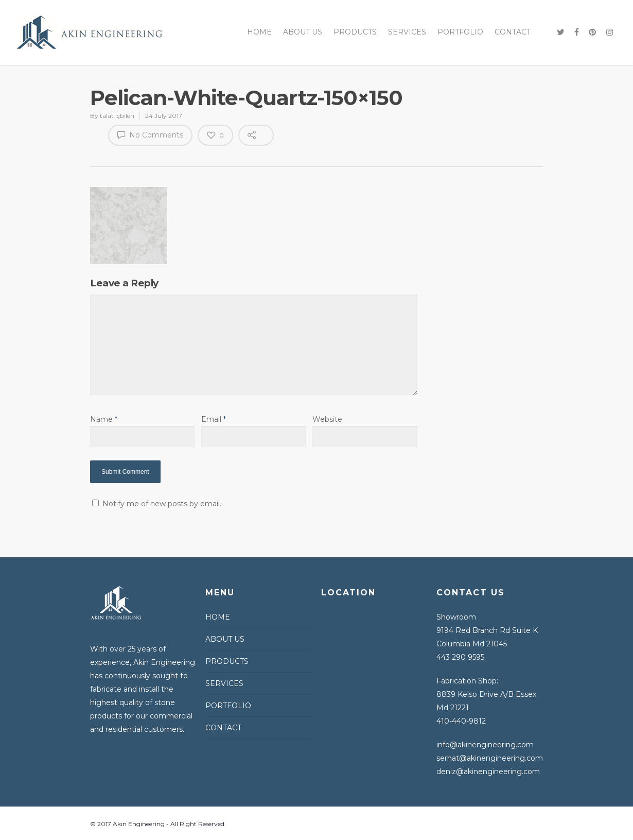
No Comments (150, 134)
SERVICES (407, 32)
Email (214, 419)
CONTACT (513, 32)
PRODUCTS (355, 32)
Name (104, 419)
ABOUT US (303, 32)
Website (327, 419)
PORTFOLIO (460, 32)
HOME (259, 32)
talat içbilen (117, 116)
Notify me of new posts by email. (162, 504)
